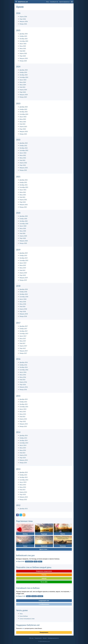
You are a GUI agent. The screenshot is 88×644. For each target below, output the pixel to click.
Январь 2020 (23, 243)
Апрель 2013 (23, 492)
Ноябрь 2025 (23, 36)
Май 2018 (22, 307)
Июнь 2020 (23, 231)
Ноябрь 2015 (23, 402)
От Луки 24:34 (20, 561)
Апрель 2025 (23, 53)
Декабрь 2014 (24, 435)
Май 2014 (22, 453)
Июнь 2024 (23, 85)
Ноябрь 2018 (23, 292)
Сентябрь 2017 (24, 334)
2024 (18, 67)
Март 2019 (23, 275)
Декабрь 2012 (24, 509)
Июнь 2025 (23, 48)
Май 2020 (22, 233)
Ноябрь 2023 (23, 109)
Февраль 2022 (24, 168)
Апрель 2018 (23, 309)
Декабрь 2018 (24, 289)
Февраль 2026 (24, 21)
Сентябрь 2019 (24, 260)
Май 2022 (22, 160)
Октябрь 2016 (24, 367)
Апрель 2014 (23, 455)
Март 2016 (23, 385)
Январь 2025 (23, 61)
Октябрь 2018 (24, 294)
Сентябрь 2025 (24, 41)
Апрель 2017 (23, 346)
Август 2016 (23, 372)
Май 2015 (22, 417)
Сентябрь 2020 (24, 224)
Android (44, 578)
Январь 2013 (23, 499)
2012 (18, 505)
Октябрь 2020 (24, 221)
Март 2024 (23, 92)
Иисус (40, 562)
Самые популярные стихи (27, 619)
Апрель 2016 (23, 382)
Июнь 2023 (23, 122)
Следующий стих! (44, 601)
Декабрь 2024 (24, 70)
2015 (18, 396)
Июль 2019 (23, 265)
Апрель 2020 (23, 236)
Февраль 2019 (24, 278)
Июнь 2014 (23, 450)
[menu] (72, 2)
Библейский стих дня (25, 555)
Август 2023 (23, 117)
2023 (18, 103)
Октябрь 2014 (24, 440)
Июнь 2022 (23, 158)
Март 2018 (23, 311)
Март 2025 (23, 56)
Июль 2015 (23, 412)
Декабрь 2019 (24, 253)
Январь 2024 (23, 97)
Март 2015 (23, 421)
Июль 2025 (23, 46)
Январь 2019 (23, 280)
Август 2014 (23, 445)
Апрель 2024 (23, 90)
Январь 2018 (23, 316)
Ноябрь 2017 (23, 329)
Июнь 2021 (23, 195)
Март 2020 (23, 238)
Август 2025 (23, 44)
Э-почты (44, 575)
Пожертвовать (44, 632)
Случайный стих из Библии (28, 588)
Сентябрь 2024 (24, 77)
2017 (18, 323)
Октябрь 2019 (24, 258)
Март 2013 (23, 495)
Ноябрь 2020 (23, 219)
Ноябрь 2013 (23, 475)
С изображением (44, 604)
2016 (18, 359)
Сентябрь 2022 (24, 150)
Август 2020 (23, 226)
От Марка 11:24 (21, 596)
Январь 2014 (23, 463)
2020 (18, 213)
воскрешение (29, 562)
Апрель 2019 (23, 273)
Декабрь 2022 (24, 143)
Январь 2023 (23, 134)
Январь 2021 (23, 207)
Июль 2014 (23, 448)
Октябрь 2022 (24, 148)
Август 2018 (23, 299)
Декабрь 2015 (24, 399)
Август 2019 (23, 263)
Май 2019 (22, 270)
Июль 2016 (23, 375)
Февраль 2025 (24, 58)
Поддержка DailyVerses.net (28, 625)
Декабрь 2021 (24, 180)
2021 (18, 177)
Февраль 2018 (24, 314)
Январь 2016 (23, 390)
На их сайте (44, 582)
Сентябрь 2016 (24, 370)
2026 (18, 13)
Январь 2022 (23, 170)
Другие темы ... (44, 549)
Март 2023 (23, 129)
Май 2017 (22, 343)
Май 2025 (22, 51)
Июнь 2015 (23, 414)
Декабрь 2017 (24, 326)
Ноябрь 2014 (23, 438)
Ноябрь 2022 (23, 146)
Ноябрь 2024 (23, 72)
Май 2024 (22, 87)
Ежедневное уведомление (44, 571)
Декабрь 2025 (24, 34)
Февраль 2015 (24, 424)
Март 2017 (23, 348)
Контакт (45, 638)
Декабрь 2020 (24, 216)
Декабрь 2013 (24, 472)
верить (28, 596)
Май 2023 (22, 124)
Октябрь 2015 (24, 404)
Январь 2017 (23, 353)
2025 (18, 30)
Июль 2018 (23, 302)
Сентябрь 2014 (24, 443)
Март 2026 (23, 19)
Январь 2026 (23, 24)
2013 (18, 469)
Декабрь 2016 (24, 362)
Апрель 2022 (23, 163)
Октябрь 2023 (24, 112)
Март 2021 (23, 202)
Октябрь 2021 (24, 185)
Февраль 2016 (24, 387)
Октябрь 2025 (24, 39)
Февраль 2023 (24, 131)
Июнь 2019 (23, 268)
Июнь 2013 (23, 487)
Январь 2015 (23, 426)
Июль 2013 (23, 485)
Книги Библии (24, 616)
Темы (47, 2)
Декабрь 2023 (24, 107)
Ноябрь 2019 (23, 256)
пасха (36, 562)
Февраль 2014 (24, 460)
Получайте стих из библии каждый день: (34, 567)
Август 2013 (23, 482)
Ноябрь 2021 (23, 182)
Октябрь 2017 (24, 331)
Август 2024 (23, 80)
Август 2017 (23, 336)
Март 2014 (23, 458)
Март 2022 (23, 165)
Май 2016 (22, 380)
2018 (18, 286)
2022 (18, 140)
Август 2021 (23, 190)
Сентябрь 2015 (24, 407)
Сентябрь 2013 (24, 480)
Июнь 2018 (23, 304)
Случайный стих (54, 2)
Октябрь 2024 (24, 75)
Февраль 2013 (24, 497)
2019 (18, 250)
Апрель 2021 (23, 200)
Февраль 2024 (24, 95)
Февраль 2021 (24, 205)
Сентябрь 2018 (24, 297)
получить (40, 596)
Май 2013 (22, 490)
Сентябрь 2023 (24, 114)
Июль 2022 (23, 155)
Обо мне (31, 638)
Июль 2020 (23, 228)
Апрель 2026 (23, 17)
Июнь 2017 (23, 341)
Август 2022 (23, 153)
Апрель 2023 (23, 127)
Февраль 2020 (24, 241)
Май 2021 (22, 197)
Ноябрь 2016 (23, 365)
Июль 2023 (23, 119)
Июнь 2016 (23, 377)
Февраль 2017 (24, 351)
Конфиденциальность (53, 638)
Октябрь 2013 (24, 477)
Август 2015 (23, 409)
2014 (18, 432)
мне (23, 628)
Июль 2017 (23, 339)
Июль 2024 (23, 82)
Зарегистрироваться (64, 2)
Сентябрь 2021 (24, 187)
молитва (34, 596)
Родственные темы (24, 521)
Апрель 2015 (23, 419)
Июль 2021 (23, 192)
